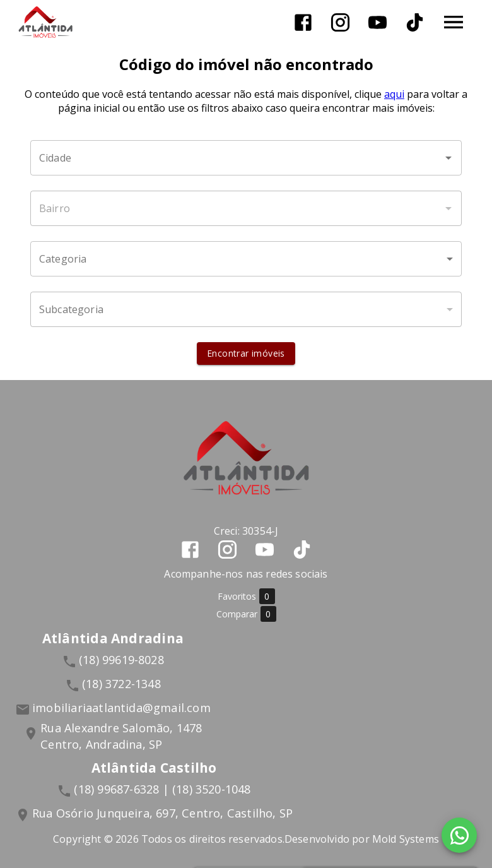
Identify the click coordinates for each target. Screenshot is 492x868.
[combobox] (246, 158)
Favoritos (246, 596)
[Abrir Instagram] (340, 22)
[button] (246, 259)
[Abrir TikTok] (415, 22)
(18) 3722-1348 (121, 684)
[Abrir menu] (454, 22)
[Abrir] (448, 158)
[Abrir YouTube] (378, 22)
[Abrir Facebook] (303, 22)
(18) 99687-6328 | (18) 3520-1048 (162, 789)
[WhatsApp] (459, 835)
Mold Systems (406, 839)
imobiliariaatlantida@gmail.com (121, 708)
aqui (394, 94)
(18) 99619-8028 (121, 660)
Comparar (246, 614)
